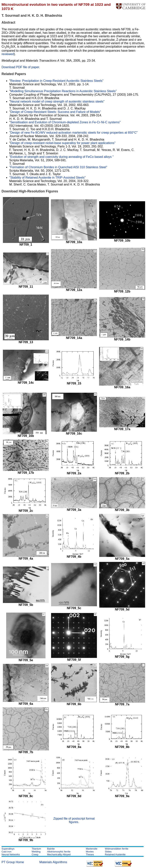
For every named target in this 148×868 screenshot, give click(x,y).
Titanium (36, 849)
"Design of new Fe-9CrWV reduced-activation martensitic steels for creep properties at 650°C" (73, 133)
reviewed (8, 54)
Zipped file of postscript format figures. (74, 820)
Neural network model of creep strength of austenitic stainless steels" (58, 101)
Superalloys (8, 849)
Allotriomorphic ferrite (59, 852)
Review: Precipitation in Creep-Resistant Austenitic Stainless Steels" (57, 81)
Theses (90, 854)
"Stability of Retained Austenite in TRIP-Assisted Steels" (47, 178)
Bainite (51, 849)
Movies (90, 852)
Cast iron (6, 852)
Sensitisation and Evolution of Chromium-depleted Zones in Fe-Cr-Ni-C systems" (66, 122)
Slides (108, 852)
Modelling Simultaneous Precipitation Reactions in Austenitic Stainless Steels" (64, 91)
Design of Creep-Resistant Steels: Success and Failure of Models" (56, 112)
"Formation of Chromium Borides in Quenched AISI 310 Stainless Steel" (58, 167)
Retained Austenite (115, 854)
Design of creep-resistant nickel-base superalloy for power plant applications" (63, 143)
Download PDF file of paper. (21, 67)
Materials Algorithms (53, 862)
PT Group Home (13, 862)
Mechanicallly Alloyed (59, 854)
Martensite (92, 849)
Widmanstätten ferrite (117, 849)
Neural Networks (11, 854)
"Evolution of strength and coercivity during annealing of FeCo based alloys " (61, 157)
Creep (35, 854)
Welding (36, 852)
